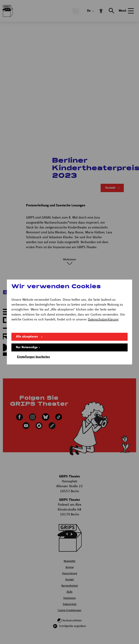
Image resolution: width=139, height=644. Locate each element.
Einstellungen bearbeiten (33, 357)
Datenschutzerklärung (103, 319)
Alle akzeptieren (27, 337)
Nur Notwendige (27, 347)
